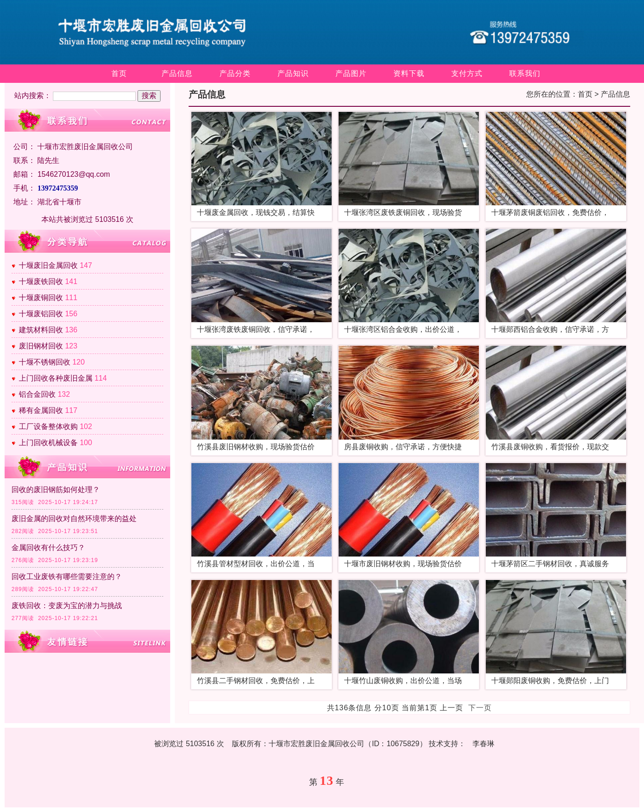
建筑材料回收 (41, 330)
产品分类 (235, 73)
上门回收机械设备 (48, 443)
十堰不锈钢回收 (45, 362)
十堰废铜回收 (41, 298)
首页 (119, 73)
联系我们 (525, 73)
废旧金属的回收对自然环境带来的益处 (74, 519)
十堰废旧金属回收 (48, 265)
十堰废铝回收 (41, 314)
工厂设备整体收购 (48, 426)
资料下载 (409, 73)
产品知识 (293, 73)
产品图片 (351, 73)
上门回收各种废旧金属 (56, 378)
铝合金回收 (37, 394)
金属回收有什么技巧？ (48, 548)
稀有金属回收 (41, 410)
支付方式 (467, 73)
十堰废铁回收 (41, 281)
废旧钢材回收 (41, 346)
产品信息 (177, 73)
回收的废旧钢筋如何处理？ (56, 490)
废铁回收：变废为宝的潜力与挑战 (67, 606)
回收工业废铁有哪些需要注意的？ (67, 577)
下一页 (480, 708)
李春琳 (483, 744)
